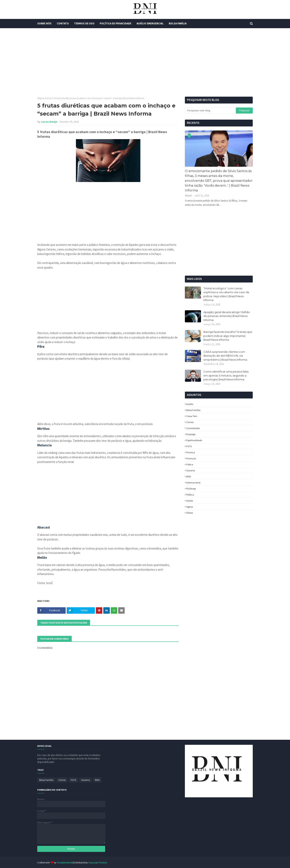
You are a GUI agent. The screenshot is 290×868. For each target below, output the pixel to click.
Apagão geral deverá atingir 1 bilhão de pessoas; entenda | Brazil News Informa (227, 316)
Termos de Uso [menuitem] (84, 23)
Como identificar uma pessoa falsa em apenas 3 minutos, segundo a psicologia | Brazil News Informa (226, 375)
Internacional (193, 483)
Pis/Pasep (191, 489)
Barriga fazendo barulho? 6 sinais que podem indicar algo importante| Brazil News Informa (228, 336)
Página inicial (44, 98)
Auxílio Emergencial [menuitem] (150, 23)
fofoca (190, 464)
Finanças (191, 458)
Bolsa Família (193, 410)
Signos (190, 507)
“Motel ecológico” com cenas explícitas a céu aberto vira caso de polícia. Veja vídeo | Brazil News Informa (226, 294)
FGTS (189, 446)
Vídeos (190, 513)
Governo (191, 470)
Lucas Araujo (49, 122)
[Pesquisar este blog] (210, 111)
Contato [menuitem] (63, 23)
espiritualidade (194, 440)
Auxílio (190, 404)
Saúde (190, 501)
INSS (189, 476)
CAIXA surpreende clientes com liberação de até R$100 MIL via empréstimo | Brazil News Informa (225, 356)
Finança (191, 452)
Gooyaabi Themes (98, 862)
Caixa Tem (192, 416)
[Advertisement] (145, 62)
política (190, 495)
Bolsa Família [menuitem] (178, 23)
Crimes (190, 422)
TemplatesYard (64, 862)
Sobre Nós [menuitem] (44, 23)
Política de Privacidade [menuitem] (115, 23)
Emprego (191, 434)
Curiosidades (193, 428)
